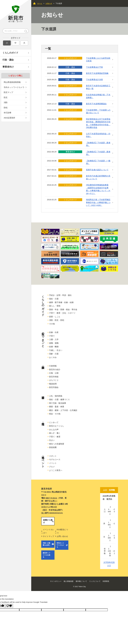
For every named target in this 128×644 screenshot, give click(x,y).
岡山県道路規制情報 (12, 82)
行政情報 (53, 366)
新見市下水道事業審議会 (96, 104)
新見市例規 (54, 377)
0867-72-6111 (51, 498)
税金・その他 (55, 414)
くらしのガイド (10, 53)
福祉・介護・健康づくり (59, 399)
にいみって (54, 422)
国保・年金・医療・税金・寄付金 (63, 309)
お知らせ (49, 3)
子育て (52, 336)
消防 (6, 102)
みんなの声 (54, 430)
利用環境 (106, 581)
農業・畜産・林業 (57, 407)
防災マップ (8, 92)
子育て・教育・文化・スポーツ (62, 313)
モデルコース (55, 459)
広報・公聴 (54, 373)
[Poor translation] (9, 606)
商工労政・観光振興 (58, 403)
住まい (52, 440)
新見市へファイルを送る (46, 555)
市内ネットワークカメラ (14, 87)
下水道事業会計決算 (94, 80)
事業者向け (8, 67)
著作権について (81, 581)
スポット (53, 456)
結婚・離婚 (54, 347)
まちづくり (54, 380)
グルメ (52, 467)
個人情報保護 (68, 581)
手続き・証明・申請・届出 (60, 295)
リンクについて (95, 581)
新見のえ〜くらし (57, 426)
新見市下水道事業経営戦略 (97, 73)
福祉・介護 (54, 299)
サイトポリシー (56, 581)
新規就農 (53, 447)
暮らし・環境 (55, 306)
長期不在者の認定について (97, 170)
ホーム (40, 3)
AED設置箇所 (9, 118)
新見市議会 (54, 387)
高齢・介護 (54, 354)
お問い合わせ (62, 536)
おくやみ (53, 357)
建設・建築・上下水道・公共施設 (63, 410)
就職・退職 (54, 343)
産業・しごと (55, 317)
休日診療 (7, 113)
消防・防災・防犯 (57, 320)
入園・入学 (54, 339)
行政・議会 (8, 60)
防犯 (6, 108)
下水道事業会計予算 (94, 67)
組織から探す (48, 521)
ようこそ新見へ (56, 470)
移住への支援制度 (57, 444)
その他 (52, 324)
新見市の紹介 (55, 369)
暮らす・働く (55, 433)
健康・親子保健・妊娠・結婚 (61, 302)
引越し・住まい (56, 350)
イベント (53, 463)
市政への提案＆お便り (46, 544)
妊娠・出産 (54, 332)
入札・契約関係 (56, 396)
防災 (6, 97)
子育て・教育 (55, 437)
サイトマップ (48, 536)
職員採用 (53, 384)
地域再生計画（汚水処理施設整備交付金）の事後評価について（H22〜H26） (98, 202)
